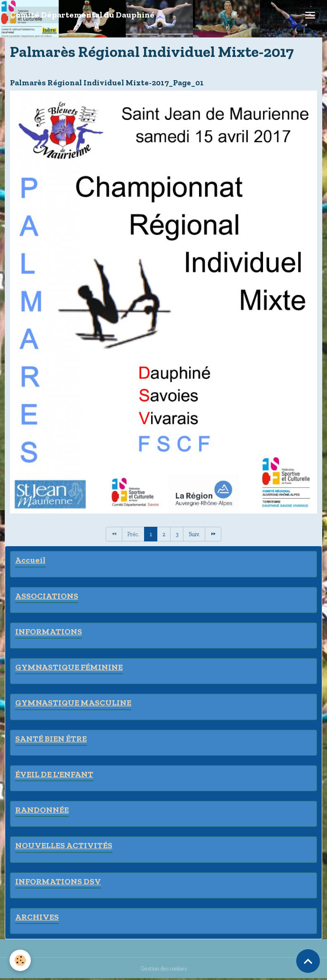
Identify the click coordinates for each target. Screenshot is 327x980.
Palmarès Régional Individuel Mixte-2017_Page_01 (107, 82)
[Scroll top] (308, 961)
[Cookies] (20, 960)
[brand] (82, 15)
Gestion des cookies (164, 968)
